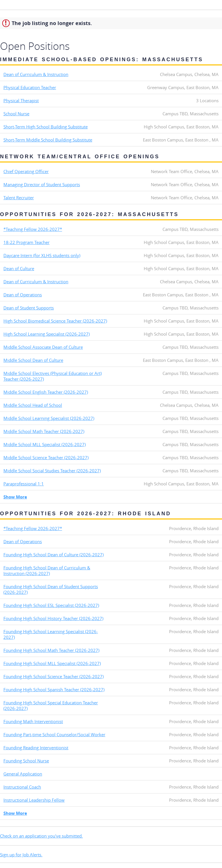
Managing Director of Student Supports (42, 184)
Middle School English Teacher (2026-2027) (46, 392)
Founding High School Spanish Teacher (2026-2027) (54, 690)
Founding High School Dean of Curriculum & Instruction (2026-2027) (47, 571)
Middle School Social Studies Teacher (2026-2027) (52, 471)
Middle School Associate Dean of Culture (43, 347)
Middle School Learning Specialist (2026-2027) (49, 418)
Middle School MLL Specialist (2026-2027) (45, 444)
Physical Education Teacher (30, 87)
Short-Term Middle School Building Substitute (48, 140)
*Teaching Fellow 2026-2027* (33, 229)
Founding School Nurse (26, 761)
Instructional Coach (22, 787)
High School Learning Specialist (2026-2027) (47, 334)
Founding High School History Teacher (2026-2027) (53, 618)
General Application (23, 774)
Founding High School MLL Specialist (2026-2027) (52, 663)
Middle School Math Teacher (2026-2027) (44, 431)
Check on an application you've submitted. (41, 836)
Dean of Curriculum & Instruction (36, 74)
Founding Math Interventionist (33, 721)
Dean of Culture (19, 268)
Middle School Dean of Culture (33, 360)
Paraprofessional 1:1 (24, 484)
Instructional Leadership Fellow (34, 800)
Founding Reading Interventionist (36, 748)
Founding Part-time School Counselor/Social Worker (54, 734)
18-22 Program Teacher (26, 242)
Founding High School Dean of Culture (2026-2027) (54, 555)
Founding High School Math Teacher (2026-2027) (51, 650)
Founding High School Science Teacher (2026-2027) (54, 676)
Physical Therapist (21, 100)
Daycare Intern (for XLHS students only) (42, 255)
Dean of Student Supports (29, 308)
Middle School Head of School (33, 405)
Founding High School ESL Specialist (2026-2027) (51, 605)
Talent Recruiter (19, 198)
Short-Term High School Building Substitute (46, 127)
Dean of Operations (23, 295)
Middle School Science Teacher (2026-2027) (46, 457)
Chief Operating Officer (26, 171)
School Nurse (16, 114)
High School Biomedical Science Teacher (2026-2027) (55, 321)
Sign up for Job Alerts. (21, 855)
